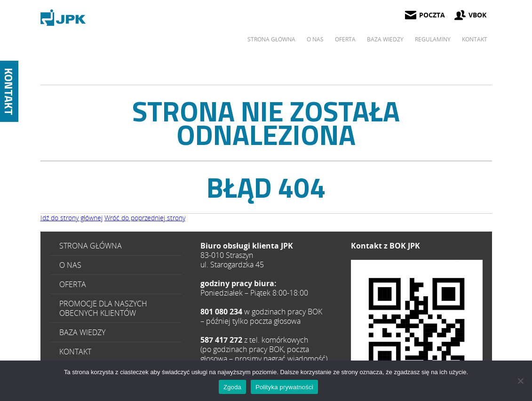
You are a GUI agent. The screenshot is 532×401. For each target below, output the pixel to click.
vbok (477, 15)
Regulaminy (433, 39)
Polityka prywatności (284, 387)
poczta (432, 15)
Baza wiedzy (385, 39)
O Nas (315, 39)
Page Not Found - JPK (64, 18)
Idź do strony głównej (71, 218)
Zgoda (232, 387)
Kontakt (475, 39)
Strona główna (271, 39)
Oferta (345, 39)
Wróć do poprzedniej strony (145, 218)
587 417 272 (417, 326)
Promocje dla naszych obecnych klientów (103, 308)
